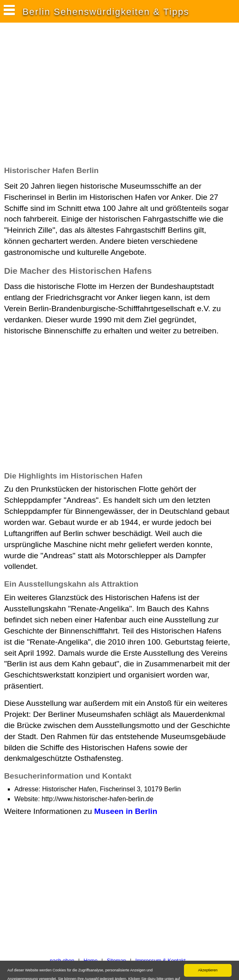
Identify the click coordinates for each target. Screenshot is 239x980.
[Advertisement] (100, 98)
